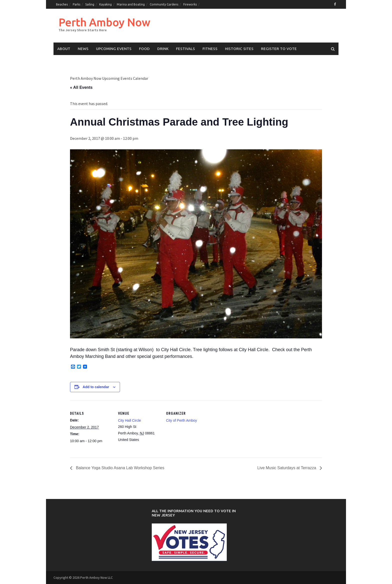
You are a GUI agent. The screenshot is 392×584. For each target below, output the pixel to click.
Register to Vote (279, 49)
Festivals (185, 49)
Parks (76, 4)
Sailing (90, 4)
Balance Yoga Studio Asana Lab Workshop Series (119, 468)
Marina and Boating (131, 4)
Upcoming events (114, 49)
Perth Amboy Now (104, 22)
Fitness (210, 49)
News (83, 49)
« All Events (81, 87)
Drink (163, 49)
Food (144, 49)
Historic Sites (239, 49)
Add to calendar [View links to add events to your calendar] (96, 387)
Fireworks (190, 4)
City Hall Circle (129, 420)
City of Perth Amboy (181, 420)
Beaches (62, 4)
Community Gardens (164, 4)
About (64, 49)
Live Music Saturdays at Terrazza (287, 468)
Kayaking (105, 4)
